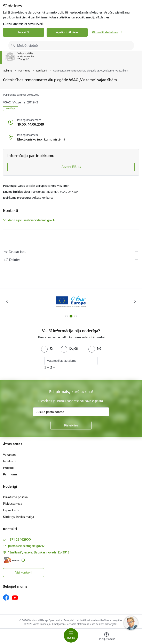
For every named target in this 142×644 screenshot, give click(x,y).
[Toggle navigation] (71, 635)
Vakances (10, 455)
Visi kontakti (24, 572)
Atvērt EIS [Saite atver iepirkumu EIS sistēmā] (69, 167)
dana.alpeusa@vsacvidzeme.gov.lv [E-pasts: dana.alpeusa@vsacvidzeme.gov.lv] (32, 220)
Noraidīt (24, 32)
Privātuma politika (15, 497)
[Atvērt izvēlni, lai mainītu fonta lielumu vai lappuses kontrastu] (106, 637)
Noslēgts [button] (11, 108)
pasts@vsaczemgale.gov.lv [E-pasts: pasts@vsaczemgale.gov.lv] (26, 546)
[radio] (47, 348)
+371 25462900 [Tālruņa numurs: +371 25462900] (19, 539)
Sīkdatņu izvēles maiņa (19, 517)
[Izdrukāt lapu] (71, 252)
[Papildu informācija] (23, 560)
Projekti (8, 468)
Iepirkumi (10, 461)
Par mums (10, 474)
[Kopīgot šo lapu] (71, 260)
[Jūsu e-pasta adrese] (71, 412)
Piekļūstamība (13, 504)
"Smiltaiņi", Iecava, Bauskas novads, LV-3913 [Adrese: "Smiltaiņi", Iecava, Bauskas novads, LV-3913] (39, 552)
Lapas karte (11, 510)
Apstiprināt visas (67, 32)
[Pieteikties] (71, 425)
